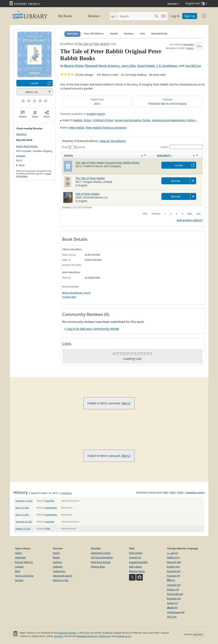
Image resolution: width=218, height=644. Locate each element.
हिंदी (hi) (171, 580)
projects (58, 636)
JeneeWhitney (51, 508)
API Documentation (102, 557)
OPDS (180, 493)
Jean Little (129, 66)
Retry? (126, 403)
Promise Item (69, 297)
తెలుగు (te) (172, 607)
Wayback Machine (87, 636)
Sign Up (190, 16)
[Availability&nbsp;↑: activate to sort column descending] (179, 155)
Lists (142, 34)
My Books (65, 16)
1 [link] (165, 214)
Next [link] (190, 214)
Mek (48, 529)
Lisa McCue (193, 66)
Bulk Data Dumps (101, 562)
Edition (69, 155)
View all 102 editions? (113, 141)
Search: (182, 147)
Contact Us (135, 557)
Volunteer (21, 557)
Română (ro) (174, 598)
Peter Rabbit (77, 128)
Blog (18, 571)
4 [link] (182, 214)
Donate (173, 4)
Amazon (21, 156)
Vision (18, 553)
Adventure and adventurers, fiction (174, 120)
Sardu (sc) (172, 603)
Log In (175, 16)
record (87, 293)
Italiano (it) (173, 589)
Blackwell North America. (103, 66)
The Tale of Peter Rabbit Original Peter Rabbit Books (107, 163)
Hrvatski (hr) (174, 585)
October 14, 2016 (23, 529)
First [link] (145, 214)
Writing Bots (98, 567)
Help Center (136, 553)
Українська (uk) (176, 612)
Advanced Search (63, 576)
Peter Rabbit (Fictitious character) (106, 128)
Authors (58, 562)
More (22, 165)
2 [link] (171, 214)
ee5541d (198, 634)
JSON (173, 493)
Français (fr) (174, 576)
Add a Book (135, 567)
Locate (34, 83)
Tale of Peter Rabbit (87, 194)
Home (56, 553)
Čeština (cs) (173, 557)
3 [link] (177, 214)
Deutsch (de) (174, 562)
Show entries (74, 147)
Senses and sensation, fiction (133, 120)
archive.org (104, 636)
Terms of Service (24, 576)
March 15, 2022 (22, 508)
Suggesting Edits (138, 562)
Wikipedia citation (195, 493)
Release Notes (137, 571)
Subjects (58, 567)
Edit (199, 46)
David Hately (146, 66)
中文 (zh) (172, 617)
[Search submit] (157, 16)
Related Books (159, 34)
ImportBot (189, 44)
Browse (90, 16)
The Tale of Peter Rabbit (93, 44)
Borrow (176, 181)
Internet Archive (67, 633)
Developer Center (101, 553)
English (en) (174, 567)
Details (114, 34)
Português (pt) (175, 594)
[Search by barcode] (164, 16)
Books (57, 557)
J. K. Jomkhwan (167, 66)
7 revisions (66, 493)
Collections (59, 571)
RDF (166, 493)
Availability (164, 155)
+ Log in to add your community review (92, 329)
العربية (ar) (173, 553)
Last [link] (198, 214)
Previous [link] (156, 214)
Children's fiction (103, 120)
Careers (19, 567)
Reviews (129, 34)
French (101, 114)
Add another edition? (190, 220)
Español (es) (174, 571)
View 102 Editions (94, 34)
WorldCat (21, 134)
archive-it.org (124, 636)
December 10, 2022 (24, 501)
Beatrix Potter (74, 66)
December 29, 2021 (24, 522)
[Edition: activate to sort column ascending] (109, 155)
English (91, 114)
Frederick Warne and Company (168, 104)
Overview (73, 34)
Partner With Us (24, 562)
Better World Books (27, 146)
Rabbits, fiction (82, 120)
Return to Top (61, 580)
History (190, 48)
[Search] (136, 16)
